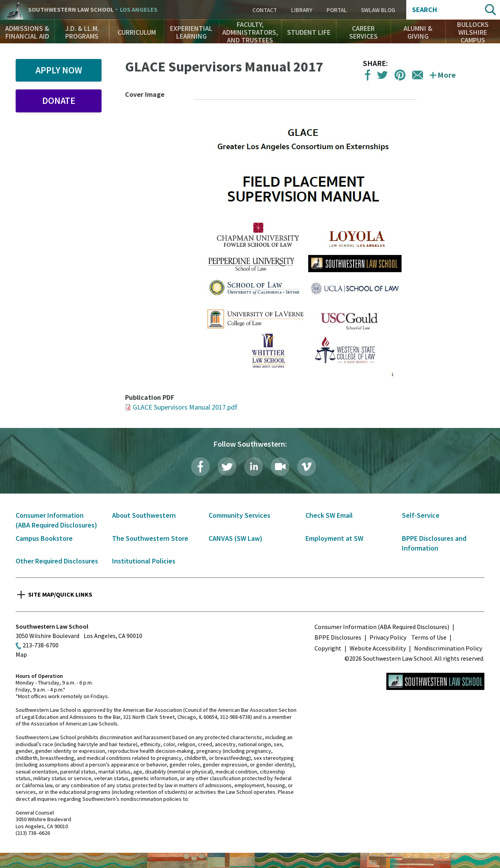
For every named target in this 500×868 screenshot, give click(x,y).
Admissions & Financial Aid (27, 32)
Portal (337, 10)
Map (21, 654)
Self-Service (421, 515)
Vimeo (307, 467)
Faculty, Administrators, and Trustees (250, 32)
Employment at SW (334, 538)
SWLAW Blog (378, 10)
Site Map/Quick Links (60, 594)
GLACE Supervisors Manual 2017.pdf (185, 407)
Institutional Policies (144, 561)
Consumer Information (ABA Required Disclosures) (382, 627)
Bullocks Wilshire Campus (473, 32)
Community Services (239, 515)
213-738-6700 (41, 645)
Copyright (328, 648)
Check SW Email (329, 515)
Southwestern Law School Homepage (435, 681)
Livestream (280, 467)
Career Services (363, 32)
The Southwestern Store (150, 538)
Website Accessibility (378, 648)
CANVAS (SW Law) (236, 538)
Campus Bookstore (44, 538)
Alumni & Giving (418, 32)
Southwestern (93, 10)
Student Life (309, 32)
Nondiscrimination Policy (448, 648)
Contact (265, 10)
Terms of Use (429, 637)
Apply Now (59, 70)
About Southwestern (144, 515)
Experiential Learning (191, 32)
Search (425, 10)
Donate (59, 101)
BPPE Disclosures (338, 637)
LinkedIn (254, 467)
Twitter (227, 467)
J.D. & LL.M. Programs (82, 32)
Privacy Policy (388, 637)
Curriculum (137, 32)
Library (302, 10)
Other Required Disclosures (57, 561)
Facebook (200, 467)
